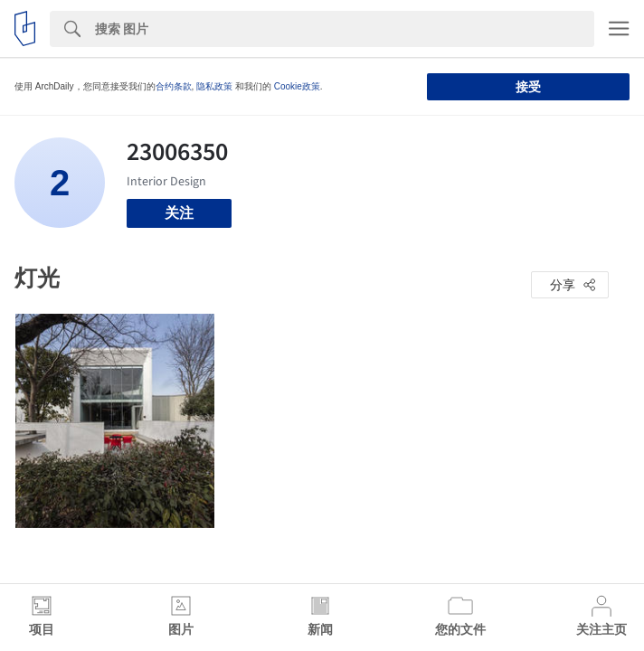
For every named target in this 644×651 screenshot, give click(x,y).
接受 (528, 87)
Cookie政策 (297, 86)
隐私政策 (214, 86)
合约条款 (174, 86)
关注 (179, 213)
